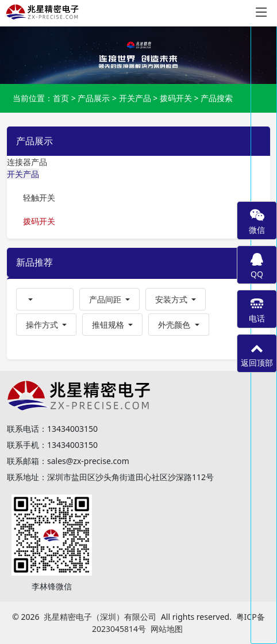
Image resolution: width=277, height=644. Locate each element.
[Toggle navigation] (261, 12)
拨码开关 (176, 98)
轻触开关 (39, 198)
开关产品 (135, 98)
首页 (61, 98)
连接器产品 (27, 162)
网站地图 (167, 629)
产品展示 (94, 98)
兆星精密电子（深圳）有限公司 (100, 617)
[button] (45, 299)
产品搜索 (217, 98)
